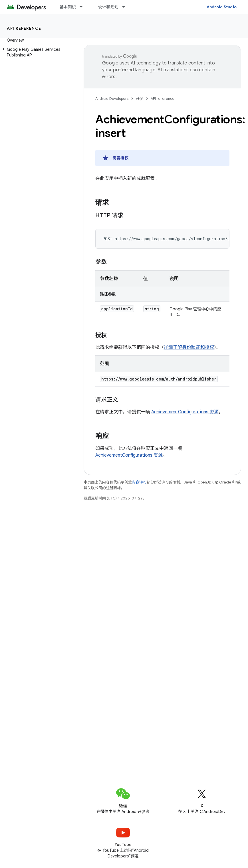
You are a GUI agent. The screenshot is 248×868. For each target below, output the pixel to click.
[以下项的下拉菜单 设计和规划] (126, 7)
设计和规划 (108, 7)
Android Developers (112, 99)
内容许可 (139, 482)
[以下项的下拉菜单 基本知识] (84, 7)
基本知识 (68, 7)
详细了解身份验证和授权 (189, 347)
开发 (140, 99)
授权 (124, 158)
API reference (24, 28)
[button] (37, 52)
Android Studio (222, 7)
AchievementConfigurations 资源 (185, 412)
